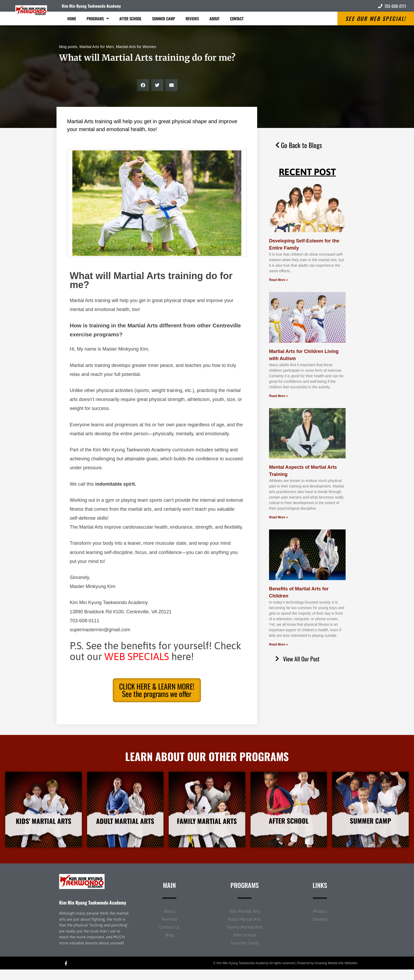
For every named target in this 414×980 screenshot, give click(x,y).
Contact (237, 18)
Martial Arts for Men (97, 47)
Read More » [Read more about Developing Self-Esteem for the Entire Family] (278, 280)
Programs (98, 19)
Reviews (192, 18)
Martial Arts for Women (136, 47)
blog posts (68, 47)
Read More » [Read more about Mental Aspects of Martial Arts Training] (278, 517)
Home (72, 18)
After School (130, 18)
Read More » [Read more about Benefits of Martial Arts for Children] (278, 644)
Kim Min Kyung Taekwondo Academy (91, 6)
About (214, 18)
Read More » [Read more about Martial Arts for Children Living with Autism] (278, 396)
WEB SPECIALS (137, 656)
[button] (143, 85)
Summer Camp (164, 18)
